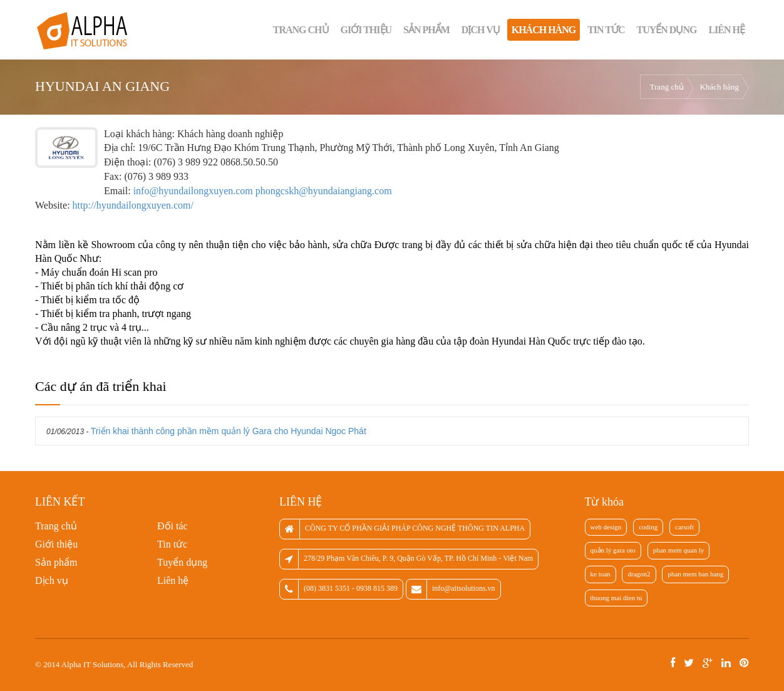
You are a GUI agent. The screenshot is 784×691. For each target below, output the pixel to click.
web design (606, 527)
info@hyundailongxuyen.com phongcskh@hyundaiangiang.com (263, 191)
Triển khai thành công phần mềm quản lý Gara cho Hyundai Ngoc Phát (229, 431)
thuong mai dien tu (616, 598)
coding (648, 527)
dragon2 (639, 574)
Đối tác (173, 526)
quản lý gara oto (613, 550)
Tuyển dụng (667, 30)
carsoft (684, 527)
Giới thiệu (366, 30)
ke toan (601, 574)
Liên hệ (726, 30)
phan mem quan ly (679, 550)
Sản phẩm (426, 30)
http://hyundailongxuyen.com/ (133, 205)
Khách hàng (544, 30)
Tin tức (606, 30)
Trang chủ (301, 30)
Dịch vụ (481, 30)
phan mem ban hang (695, 574)
